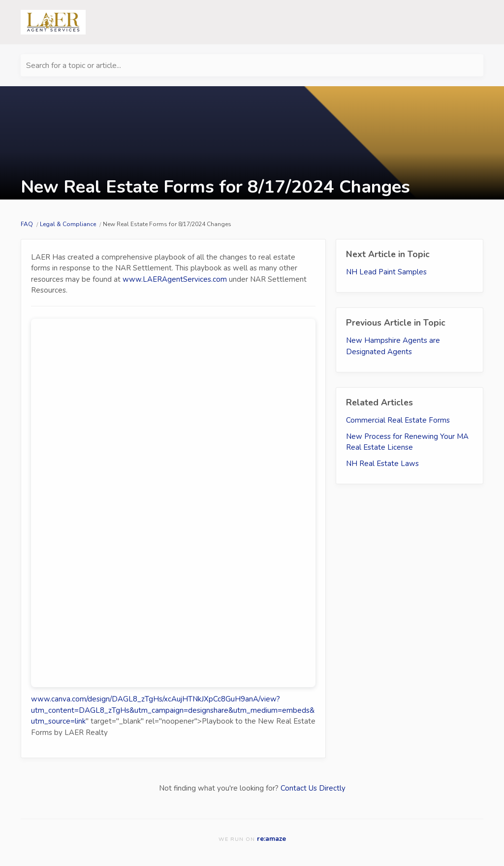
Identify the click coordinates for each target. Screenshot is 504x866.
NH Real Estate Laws (382, 464)
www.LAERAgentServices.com (175, 279)
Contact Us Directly (313, 788)
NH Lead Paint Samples (386, 272)
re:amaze (271, 839)
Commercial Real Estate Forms (398, 420)
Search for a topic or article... (74, 66)
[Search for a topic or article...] (252, 65)
